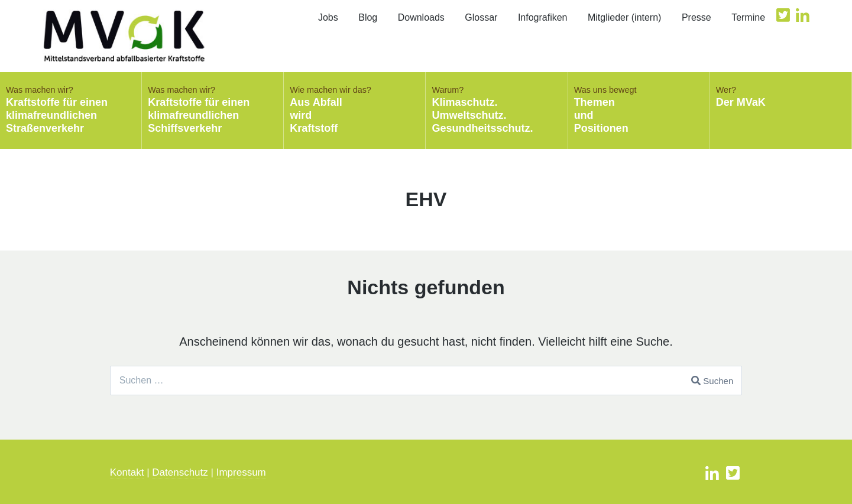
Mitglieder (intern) (624, 17)
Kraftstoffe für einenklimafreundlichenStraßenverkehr (71, 109)
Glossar (481, 17)
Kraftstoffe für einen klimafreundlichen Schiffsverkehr (213, 109)
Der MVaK (781, 96)
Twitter (783, 15)
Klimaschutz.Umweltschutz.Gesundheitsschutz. (496, 109)
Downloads (421, 17)
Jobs (328, 17)
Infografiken (543, 17)
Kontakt (127, 472)
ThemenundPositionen (639, 109)
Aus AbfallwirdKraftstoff (354, 109)
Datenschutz (180, 472)
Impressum (241, 472)
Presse (696, 17)
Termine (748, 17)
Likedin (803, 15)
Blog (368, 17)
